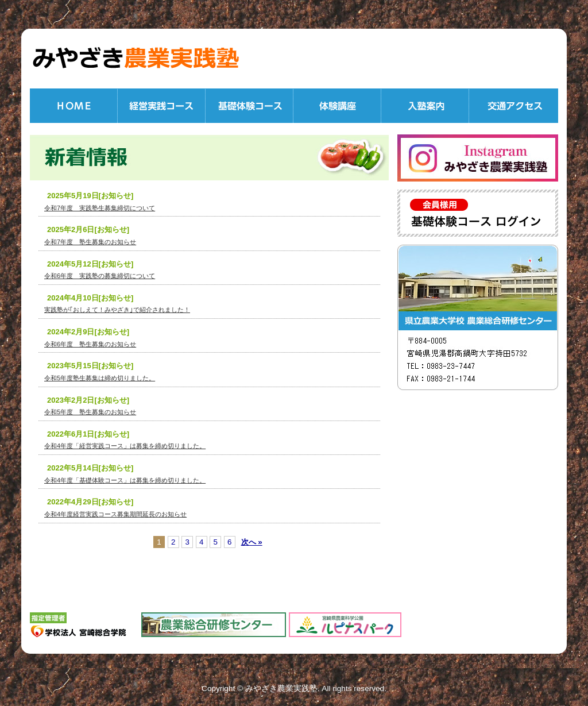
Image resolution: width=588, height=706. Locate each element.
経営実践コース (162, 106)
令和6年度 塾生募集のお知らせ (90, 344)
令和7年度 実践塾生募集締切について (100, 208)
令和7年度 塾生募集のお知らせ (90, 242)
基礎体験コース (249, 106)
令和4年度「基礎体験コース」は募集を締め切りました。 (125, 480)
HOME (74, 106)
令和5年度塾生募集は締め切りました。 (100, 378)
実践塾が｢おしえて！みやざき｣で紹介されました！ (117, 310)
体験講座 (337, 106)
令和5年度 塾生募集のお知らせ (90, 412)
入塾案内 (425, 106)
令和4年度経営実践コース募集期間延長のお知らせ (115, 514)
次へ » (252, 542)
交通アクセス (514, 106)
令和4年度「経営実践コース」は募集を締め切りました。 (125, 446)
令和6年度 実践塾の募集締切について (100, 276)
